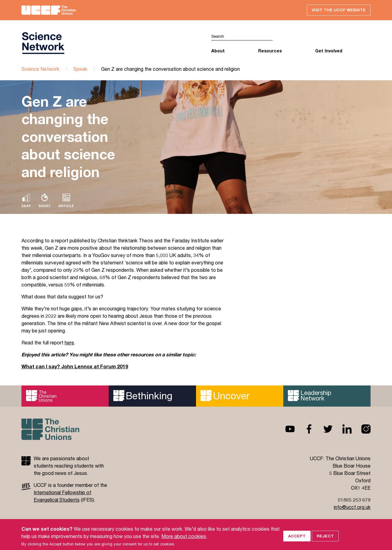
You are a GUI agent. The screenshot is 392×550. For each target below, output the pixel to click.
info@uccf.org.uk (352, 507)
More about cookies (184, 542)
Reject (325, 541)
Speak (80, 69)
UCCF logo (43, 43)
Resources (270, 51)
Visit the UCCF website (339, 10)
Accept (297, 541)
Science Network (40, 69)
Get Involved (329, 51)
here (69, 342)
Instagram (361, 429)
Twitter (323, 429)
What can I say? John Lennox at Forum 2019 (75, 366)
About (218, 51)
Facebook (304, 429)
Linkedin (342, 429)
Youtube (285, 429)
